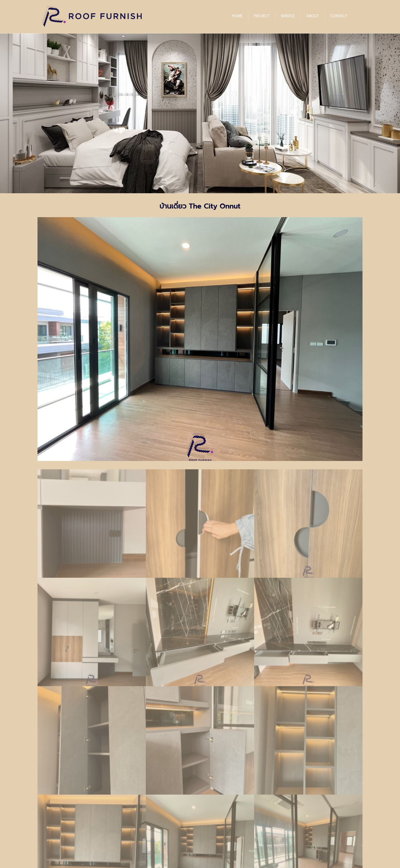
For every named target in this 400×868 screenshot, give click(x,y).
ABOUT (312, 16)
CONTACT (339, 16)
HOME (237, 16)
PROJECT (262, 16)
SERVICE (288, 16)
